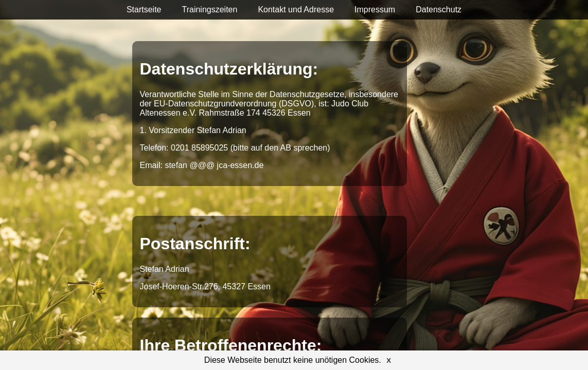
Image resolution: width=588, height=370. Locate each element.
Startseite (144, 10)
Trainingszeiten (209, 10)
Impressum (375, 10)
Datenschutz (439, 10)
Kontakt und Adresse (296, 10)
